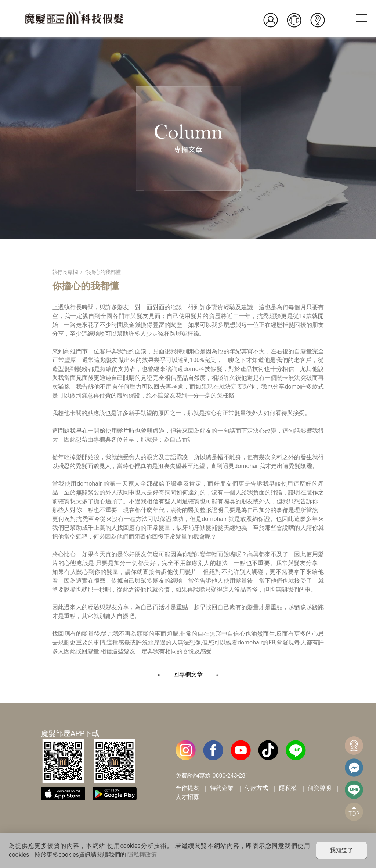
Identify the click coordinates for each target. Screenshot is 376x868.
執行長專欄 (65, 272)
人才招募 (187, 797)
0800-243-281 (230, 776)
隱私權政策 (142, 855)
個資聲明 (319, 788)
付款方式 (256, 788)
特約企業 (222, 788)
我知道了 (341, 850)
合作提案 (187, 788)
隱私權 (288, 788)
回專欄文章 (188, 674)
